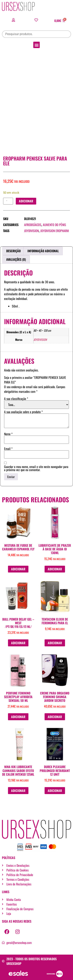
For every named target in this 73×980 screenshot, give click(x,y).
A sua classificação (16, 399)
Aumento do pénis (54, 225)
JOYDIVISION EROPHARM (55, 231)
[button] (36, 45)
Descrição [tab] (13, 251)
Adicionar (26, 201)
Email (8, 449)
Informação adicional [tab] (43, 251)
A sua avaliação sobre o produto (23, 412)
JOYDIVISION (31, 231)
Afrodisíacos (33, 225)
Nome (8, 434)
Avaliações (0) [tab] (16, 259)
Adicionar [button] (18, 569)
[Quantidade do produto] (8, 201)
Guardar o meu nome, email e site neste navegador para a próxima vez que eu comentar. (36, 468)
